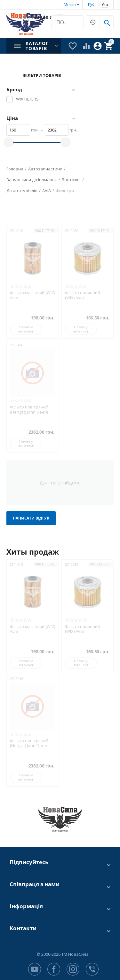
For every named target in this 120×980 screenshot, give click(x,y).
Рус (91, 4)
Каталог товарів (37, 46)
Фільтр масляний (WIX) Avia (32, 295)
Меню (70, 4)
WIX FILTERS (44, 231)
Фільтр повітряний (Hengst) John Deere (29, 410)
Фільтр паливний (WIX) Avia (83, 295)
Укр (105, 5)
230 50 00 (35, 17)
